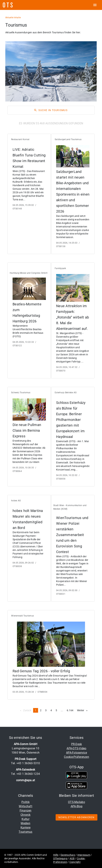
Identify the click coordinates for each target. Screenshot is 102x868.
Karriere (25, 828)
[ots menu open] (95, 5)
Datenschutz (68, 855)
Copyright (75, 862)
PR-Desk (77, 744)
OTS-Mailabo (76, 802)
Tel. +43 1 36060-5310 (25, 763)
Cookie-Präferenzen (76, 757)
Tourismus (25, 832)
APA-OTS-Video (76, 748)
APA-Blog (77, 806)
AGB (72, 858)
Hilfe (56, 855)
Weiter (83, 710)
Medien (25, 823)
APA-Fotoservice (76, 753)
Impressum (84, 855)
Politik (25, 802)
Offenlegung (60, 858)
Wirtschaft (25, 806)
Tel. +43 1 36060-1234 (25, 774)
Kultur (25, 819)
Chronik (25, 815)
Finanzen (26, 811)
